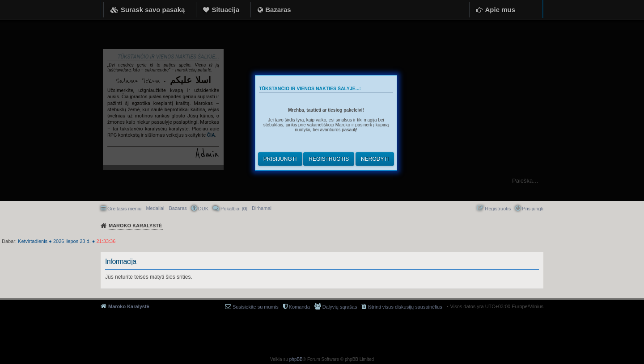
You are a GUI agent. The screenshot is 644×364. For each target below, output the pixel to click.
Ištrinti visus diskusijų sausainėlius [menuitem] (405, 307)
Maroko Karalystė (129, 306)
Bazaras (278, 10)
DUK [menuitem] (203, 209)
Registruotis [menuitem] (498, 209)
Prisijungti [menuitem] (533, 209)
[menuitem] (262, 208)
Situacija (225, 10)
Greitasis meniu (124, 209)
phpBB (296, 359)
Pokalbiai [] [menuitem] (234, 209)
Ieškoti (633, 181)
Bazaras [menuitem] (178, 208)
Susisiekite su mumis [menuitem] (256, 307)
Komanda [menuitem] (299, 307)
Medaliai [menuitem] (155, 208)
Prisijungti (280, 159)
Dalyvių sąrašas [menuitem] (340, 307)
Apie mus (500, 10)
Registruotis (329, 159)
